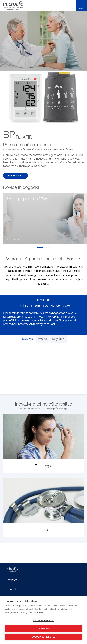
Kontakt (11, 589)
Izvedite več (38, 612)
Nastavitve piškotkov (43, 621)
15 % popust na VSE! (27, 199)
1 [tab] (40, 247)
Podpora (12, 580)
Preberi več (15, 176)
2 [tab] (47, 247)
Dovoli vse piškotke (43, 637)
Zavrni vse (43, 629)
